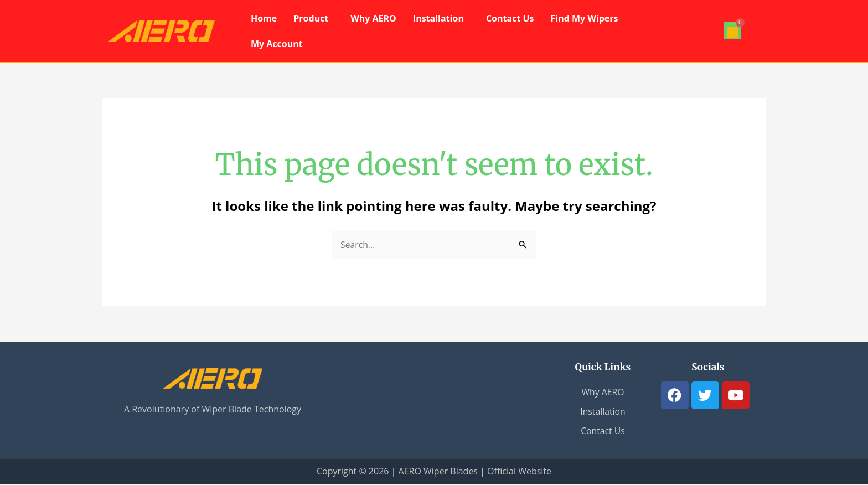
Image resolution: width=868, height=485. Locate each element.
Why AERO (373, 18)
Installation (438, 18)
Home (264, 18)
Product (311, 18)
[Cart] (732, 30)
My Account (277, 44)
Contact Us (510, 18)
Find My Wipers (585, 18)
